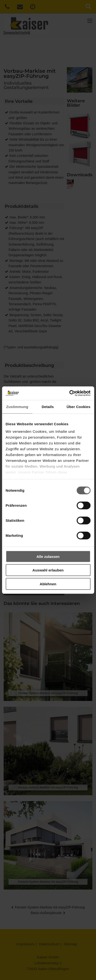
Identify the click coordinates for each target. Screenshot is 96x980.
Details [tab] (48, 406)
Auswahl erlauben (48, 570)
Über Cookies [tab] (79, 406)
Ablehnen (48, 584)
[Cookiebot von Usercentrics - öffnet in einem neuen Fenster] (69, 393)
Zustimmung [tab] (17, 406)
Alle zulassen (48, 556)
